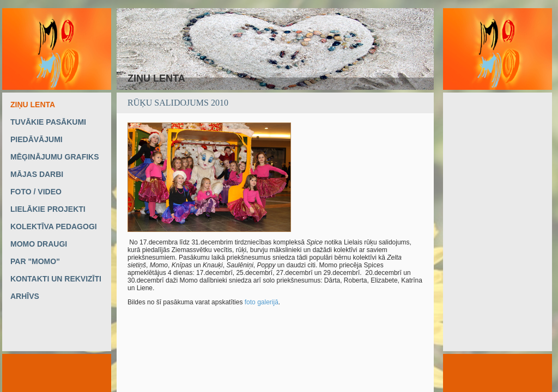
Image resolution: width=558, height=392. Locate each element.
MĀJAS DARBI (37, 174)
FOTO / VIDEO (36, 192)
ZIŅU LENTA (33, 105)
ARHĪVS (25, 296)
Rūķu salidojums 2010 (178, 103)
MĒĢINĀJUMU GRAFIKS (55, 157)
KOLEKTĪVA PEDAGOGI (54, 226)
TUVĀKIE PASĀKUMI (48, 122)
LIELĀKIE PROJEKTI (48, 209)
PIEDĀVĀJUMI (37, 139)
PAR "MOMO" (35, 261)
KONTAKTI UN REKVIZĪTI (56, 279)
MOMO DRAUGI (39, 244)
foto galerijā (262, 302)
